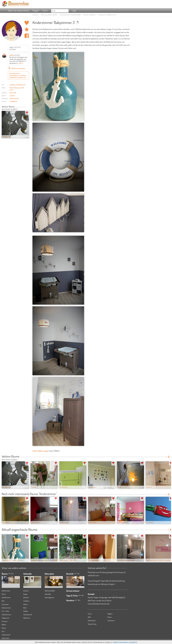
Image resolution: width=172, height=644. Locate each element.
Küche (4, 594)
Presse (109, 617)
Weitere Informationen (121, 642)
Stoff (14, 93)
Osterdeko (48, 594)
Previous (26, 107)
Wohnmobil (5, 638)
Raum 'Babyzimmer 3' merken (27, 29)
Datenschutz (92, 620)
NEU (12, 574)
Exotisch (26, 591)
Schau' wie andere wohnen (19, 11)
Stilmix (25, 604)
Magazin (36, 11)
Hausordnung (92, 624)
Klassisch (26, 597)
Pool (3, 631)
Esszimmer (5, 604)
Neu (78, 574)
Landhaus (13, 85)
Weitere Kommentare (17, 68)
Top (75, 574)
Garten (4, 628)
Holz (11, 93)
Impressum (111, 620)
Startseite (35, 15)
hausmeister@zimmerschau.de (99, 604)
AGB (89, 617)
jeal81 (11, 55)
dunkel (15, 88)
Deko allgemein (49, 597)
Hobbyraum (5, 618)
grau (19, 88)
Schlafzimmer (6, 597)
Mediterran (27, 618)
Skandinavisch (21, 85)
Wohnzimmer (6, 591)
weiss (11, 90)
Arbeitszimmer (6, 615)
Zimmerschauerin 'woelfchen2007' (70, 15)
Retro (25, 608)
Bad (3, 601)
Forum (45, 11)
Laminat (12, 96)
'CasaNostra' (13, 101)
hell (22, 88)
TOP (9, 574)
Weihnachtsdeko (50, 591)
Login (74, 11)
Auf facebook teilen (27, 36)
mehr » (21, 63)
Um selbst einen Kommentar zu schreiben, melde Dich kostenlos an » (18, 75)
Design (25, 594)
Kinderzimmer (14, 98)
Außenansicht (6, 635)
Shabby (26, 611)
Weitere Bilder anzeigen (41, 451)
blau (11, 88)
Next (28, 107)
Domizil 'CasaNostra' (89, 15)
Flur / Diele (5, 611)
